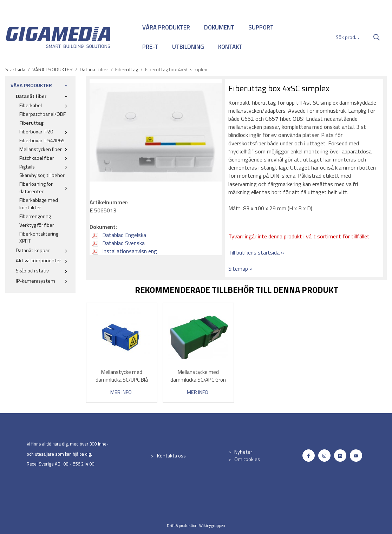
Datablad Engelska (119, 235)
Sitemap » (240, 269)
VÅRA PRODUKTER (166, 27)
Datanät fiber (43, 96)
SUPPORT (261, 27)
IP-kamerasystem (43, 281)
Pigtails (45, 167)
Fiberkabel (45, 105)
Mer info (121, 392)
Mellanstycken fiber (45, 149)
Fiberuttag (31, 123)
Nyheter (243, 452)
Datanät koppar (43, 250)
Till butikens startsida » (256, 252)
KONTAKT (230, 47)
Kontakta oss (171, 456)
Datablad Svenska (119, 243)
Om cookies (247, 459)
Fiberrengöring (35, 216)
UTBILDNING (188, 47)
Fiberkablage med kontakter (39, 204)
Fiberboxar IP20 (45, 132)
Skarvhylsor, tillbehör (42, 175)
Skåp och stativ (43, 271)
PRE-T (150, 47)
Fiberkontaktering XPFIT (39, 238)
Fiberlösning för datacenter (45, 188)
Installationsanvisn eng (125, 251)
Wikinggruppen (212, 525)
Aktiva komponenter (43, 261)
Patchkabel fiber (45, 158)
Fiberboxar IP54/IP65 (42, 140)
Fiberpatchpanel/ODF (43, 114)
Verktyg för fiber (37, 225)
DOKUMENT (219, 27)
